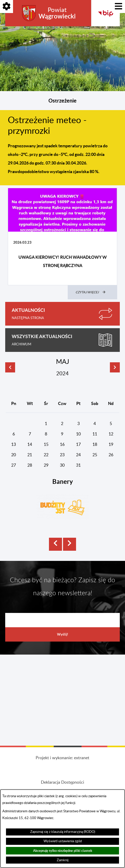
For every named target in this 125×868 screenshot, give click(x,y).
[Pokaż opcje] (7, 7)
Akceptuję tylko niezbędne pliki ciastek (63, 851)
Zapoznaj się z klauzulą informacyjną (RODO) (63, 832)
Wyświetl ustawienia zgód (63, 841)
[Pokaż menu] (118, 7)
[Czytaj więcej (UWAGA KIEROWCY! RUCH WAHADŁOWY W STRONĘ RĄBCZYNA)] (92, 292)
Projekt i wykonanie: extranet (63, 758)
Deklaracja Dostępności (63, 782)
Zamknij (63, 860)
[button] (55, 544)
